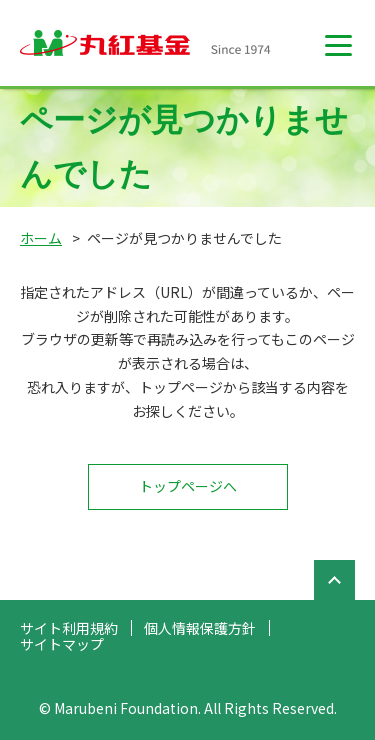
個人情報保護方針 (200, 628)
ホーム (41, 238)
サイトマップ (62, 644)
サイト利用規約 (69, 628)
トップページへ (188, 486)
